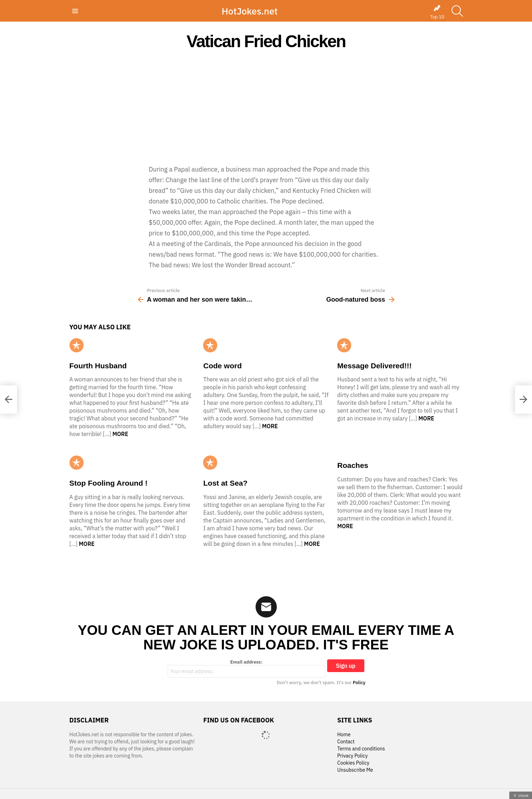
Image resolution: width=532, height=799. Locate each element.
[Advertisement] (266, 107)
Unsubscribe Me (355, 770)
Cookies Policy (353, 763)
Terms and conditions (361, 749)
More (120, 434)
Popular (77, 345)
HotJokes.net (250, 11)
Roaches (353, 465)
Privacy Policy (352, 756)
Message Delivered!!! (374, 366)
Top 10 (437, 12)
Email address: (246, 669)
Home (344, 735)
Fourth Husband (98, 366)
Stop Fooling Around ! (109, 483)
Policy (359, 683)
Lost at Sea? (225, 483)
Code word (222, 366)
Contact (346, 742)
